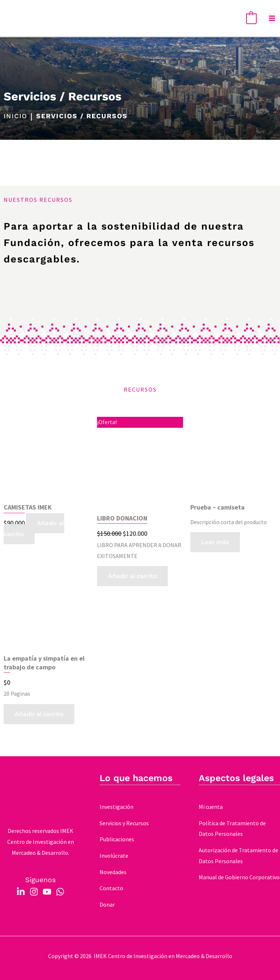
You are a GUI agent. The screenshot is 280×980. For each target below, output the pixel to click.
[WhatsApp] (60, 892)
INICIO (15, 116)
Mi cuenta (211, 807)
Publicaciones (117, 839)
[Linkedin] (21, 892)
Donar (107, 904)
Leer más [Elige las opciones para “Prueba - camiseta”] (215, 542)
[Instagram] (34, 892)
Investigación (116, 807)
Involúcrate (114, 856)
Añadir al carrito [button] (34, 529)
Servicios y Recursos (124, 823)
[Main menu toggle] (272, 18)
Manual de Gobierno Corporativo (239, 877)
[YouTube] (47, 892)
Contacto (111, 888)
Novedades (113, 872)
